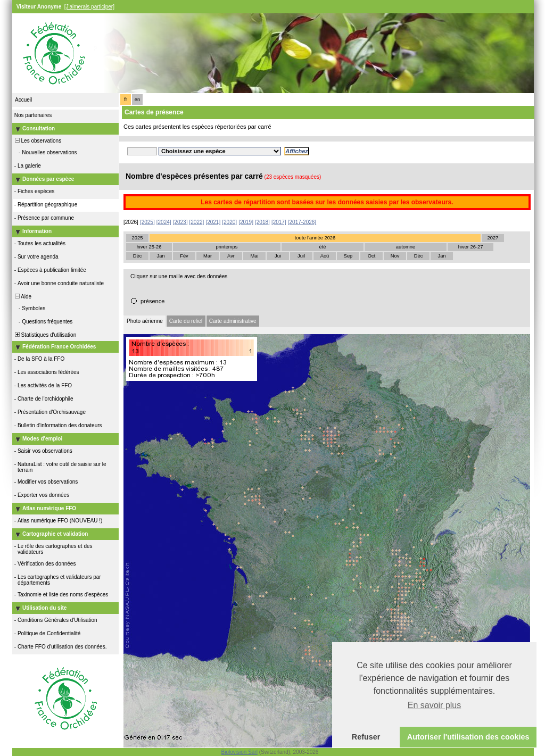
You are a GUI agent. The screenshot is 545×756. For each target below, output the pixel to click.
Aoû (325, 256)
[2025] (147, 222)
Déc (138, 256)
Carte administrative (233, 321)
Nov (395, 256)
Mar (208, 256)
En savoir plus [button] (435, 705)
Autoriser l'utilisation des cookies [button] (468, 737)
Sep (348, 256)
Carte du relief (186, 321)
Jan (160, 256)
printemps (227, 247)
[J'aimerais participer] (89, 7)
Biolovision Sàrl (240, 752)
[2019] (246, 222)
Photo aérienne (145, 321)
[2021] (213, 222)
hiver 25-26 (149, 247)
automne (406, 247)
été (323, 247)
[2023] (180, 222)
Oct (372, 256)
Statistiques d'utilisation (45, 335)
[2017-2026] (302, 222)
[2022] (197, 222)
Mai (254, 256)
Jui (278, 256)
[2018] (262, 222)
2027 (493, 238)
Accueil (23, 100)
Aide (22, 297)
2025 (138, 238)
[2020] (229, 222)
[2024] (164, 222)
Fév (184, 256)
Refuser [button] (366, 737)
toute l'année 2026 (315, 238)
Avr (231, 256)
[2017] (279, 222)
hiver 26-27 (471, 247)
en (137, 99)
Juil (301, 256)
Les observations (37, 141)
